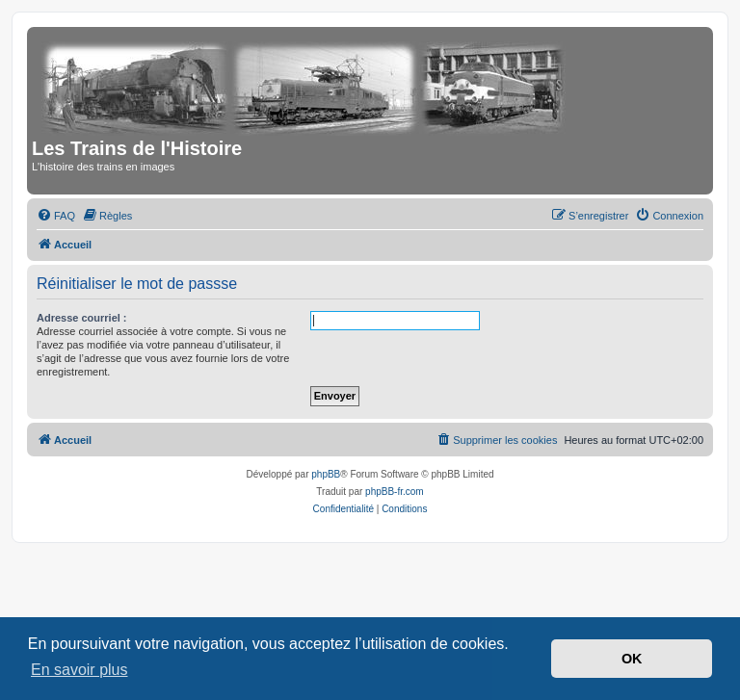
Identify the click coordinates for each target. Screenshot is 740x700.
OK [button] (632, 659)
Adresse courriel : (82, 318)
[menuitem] (56, 216)
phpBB (326, 474)
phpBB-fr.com (395, 492)
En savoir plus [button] (79, 670)
